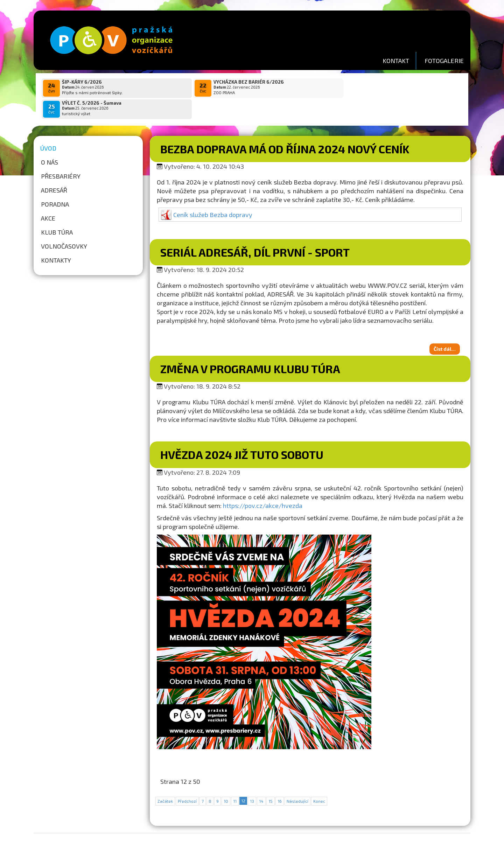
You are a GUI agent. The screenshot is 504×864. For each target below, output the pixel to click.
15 (271, 780)
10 (226, 780)
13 (252, 780)
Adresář (54, 169)
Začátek (165, 780)
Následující (297, 780)
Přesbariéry (61, 155)
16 (280, 780)
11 (235, 780)
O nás (50, 141)
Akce (48, 197)
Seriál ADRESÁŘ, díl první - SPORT (255, 231)
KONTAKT (396, 61)
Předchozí (187, 780)
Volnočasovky (64, 225)
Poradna (55, 183)
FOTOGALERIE (444, 61)
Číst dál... (445, 328)
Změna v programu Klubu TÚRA (250, 348)
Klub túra (57, 211)
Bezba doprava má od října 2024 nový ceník (285, 128)
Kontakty (56, 239)
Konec (319, 780)
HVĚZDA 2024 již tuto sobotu (242, 433)
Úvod (48, 127)
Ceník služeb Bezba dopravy (213, 194)
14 (261, 780)
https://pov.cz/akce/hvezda (263, 485)
